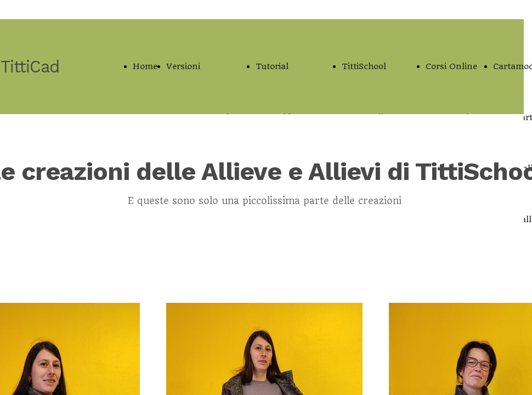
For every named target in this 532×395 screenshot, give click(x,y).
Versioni (183, 66)
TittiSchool (364, 66)
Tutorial (272, 66)
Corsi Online (451, 66)
